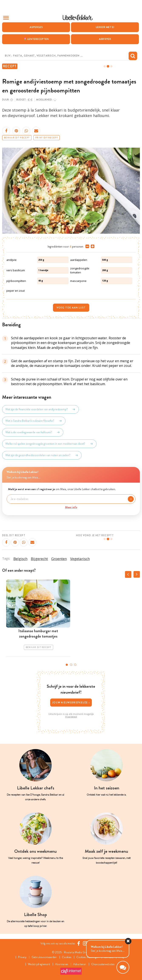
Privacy (21, 957)
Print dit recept (47, 138)
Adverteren (80, 964)
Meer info (71, 507)
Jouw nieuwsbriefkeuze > (71, 703)
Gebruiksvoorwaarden (43, 957)
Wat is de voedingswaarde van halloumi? (33, 432)
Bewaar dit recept (17, 138)
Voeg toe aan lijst (71, 308)
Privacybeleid (71, 717)
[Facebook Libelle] (80, 943)
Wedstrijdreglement (38, 964)
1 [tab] (67, 665)
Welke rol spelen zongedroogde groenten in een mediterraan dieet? (49, 444)
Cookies (66, 957)
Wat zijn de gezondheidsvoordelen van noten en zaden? (42, 455)
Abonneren (61, 964)
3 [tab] (75, 665)
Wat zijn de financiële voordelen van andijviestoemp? (40, 409)
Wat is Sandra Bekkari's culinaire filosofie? (34, 421)
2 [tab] (71, 665)
